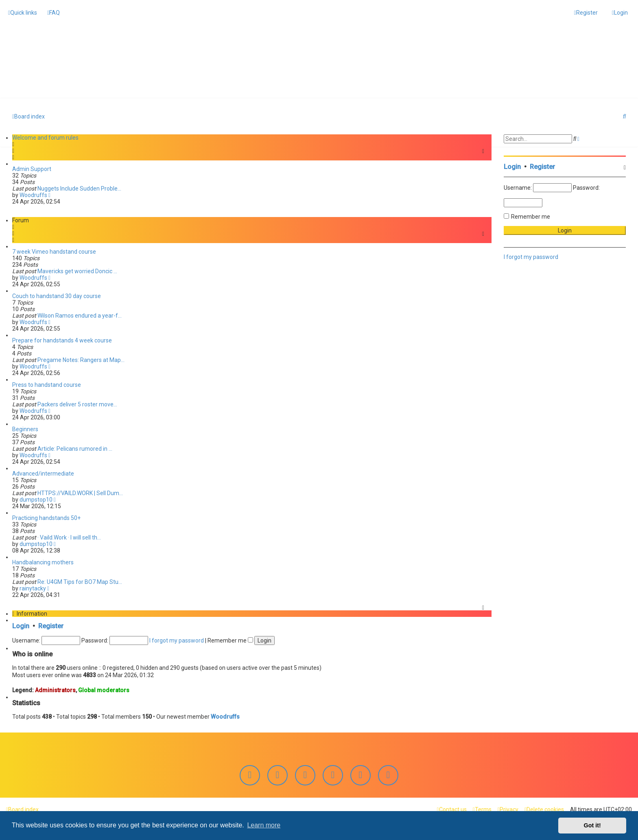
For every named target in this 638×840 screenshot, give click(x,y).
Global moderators (104, 689)
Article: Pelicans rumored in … (75, 448)
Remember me (230, 640)
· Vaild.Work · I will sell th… (69, 537)
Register (51, 626)
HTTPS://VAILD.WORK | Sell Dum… (80, 493)
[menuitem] (54, 13)
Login (21, 626)
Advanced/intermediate (43, 473)
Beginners (25, 429)
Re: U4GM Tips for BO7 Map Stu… (80, 581)
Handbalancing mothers (43, 562)
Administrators (55, 689)
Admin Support (32, 169)
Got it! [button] (592, 825)
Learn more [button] (264, 825)
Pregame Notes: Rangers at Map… (81, 360)
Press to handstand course (47, 384)
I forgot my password (177, 640)
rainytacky (33, 588)
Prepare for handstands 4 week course (62, 340)
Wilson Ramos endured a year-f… (80, 315)
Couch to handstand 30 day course (57, 296)
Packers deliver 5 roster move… (77, 404)
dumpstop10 (36, 499)
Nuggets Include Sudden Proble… (79, 188)
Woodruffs (33, 195)
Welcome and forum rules (45, 137)
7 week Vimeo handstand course (54, 251)
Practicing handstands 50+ (46, 518)
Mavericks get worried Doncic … (77, 271)
